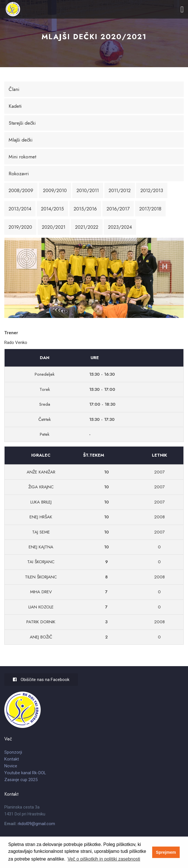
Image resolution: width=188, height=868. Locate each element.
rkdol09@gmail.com (36, 824)
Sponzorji (13, 752)
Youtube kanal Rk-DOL (25, 773)
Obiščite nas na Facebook (41, 680)
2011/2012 (120, 190)
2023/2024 (120, 227)
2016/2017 (118, 209)
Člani (14, 89)
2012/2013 (152, 190)
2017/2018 (150, 209)
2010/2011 (88, 190)
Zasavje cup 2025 (21, 780)
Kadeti (15, 106)
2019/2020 (20, 227)
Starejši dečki (22, 123)
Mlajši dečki (20, 140)
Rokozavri (19, 174)
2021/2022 (87, 227)
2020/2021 (54, 227)
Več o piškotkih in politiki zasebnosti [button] (104, 859)
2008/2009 (21, 190)
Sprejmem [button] (166, 852)
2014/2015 (52, 209)
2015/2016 (85, 209)
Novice (11, 766)
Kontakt (12, 759)
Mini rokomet (22, 157)
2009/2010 (55, 190)
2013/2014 (20, 209)
